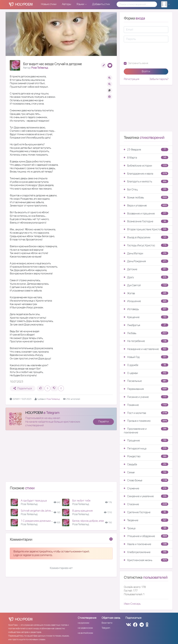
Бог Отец (146, 189)
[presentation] (150, 52)
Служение (146, 488)
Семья (146, 472)
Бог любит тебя (81, 501)
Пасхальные (146, 381)
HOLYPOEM (34, 413)
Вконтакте (107, 623)
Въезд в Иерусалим (146, 237)
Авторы (66, 4)
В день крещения (82, 511)
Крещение (146, 317)
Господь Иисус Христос (146, 245)
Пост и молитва (146, 413)
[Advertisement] (61, 457)
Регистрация (132, 79)
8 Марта (146, 158)
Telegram (106, 628)
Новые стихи (49, 4)
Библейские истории (146, 166)
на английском (85, 633)
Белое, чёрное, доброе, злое (88, 521)
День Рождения (146, 261)
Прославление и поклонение (146, 431)
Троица (146, 528)
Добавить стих (101, 4)
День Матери (146, 253)
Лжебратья (146, 325)
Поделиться (23, 388)
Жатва (146, 293)
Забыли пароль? (159, 79)
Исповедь (146, 309)
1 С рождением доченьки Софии (40, 521)
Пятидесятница (146, 448)
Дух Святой (146, 285)
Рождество (146, 456)
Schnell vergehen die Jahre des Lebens (42, 511)
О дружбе (146, 365)
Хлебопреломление (146, 552)
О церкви (146, 373)
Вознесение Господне (146, 221)
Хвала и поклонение (146, 544)
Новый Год (146, 357)
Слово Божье (146, 480)
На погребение (146, 341)
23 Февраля (146, 150)
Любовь (146, 333)
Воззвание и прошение (146, 213)
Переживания (146, 389)
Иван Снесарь (132, 604)
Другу (146, 277)
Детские (146, 269)
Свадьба (146, 464)
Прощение (146, 440)
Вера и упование (146, 205)
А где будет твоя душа (34, 501)
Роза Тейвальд (40, 68)
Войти (146, 71)
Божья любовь (146, 197)
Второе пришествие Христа (146, 229)
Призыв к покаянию (146, 421)
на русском (83, 623)
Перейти (103, 421)
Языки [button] (80, 4)
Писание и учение (146, 397)
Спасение (146, 504)
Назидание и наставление (146, 349)
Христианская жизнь (146, 560)
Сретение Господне (146, 512)
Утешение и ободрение (146, 536)
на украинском (85, 628)
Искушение (146, 301)
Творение (146, 520)
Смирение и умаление (146, 496)
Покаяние (146, 405)
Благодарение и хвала (146, 174)
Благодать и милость (146, 181)
